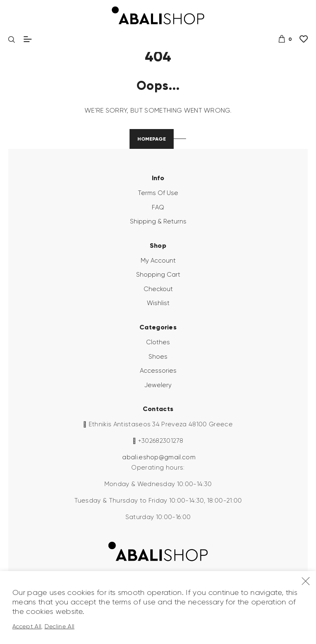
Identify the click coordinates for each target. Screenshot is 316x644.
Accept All (27, 626)
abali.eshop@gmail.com (159, 457)
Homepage (152, 139)
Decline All (60, 626)
